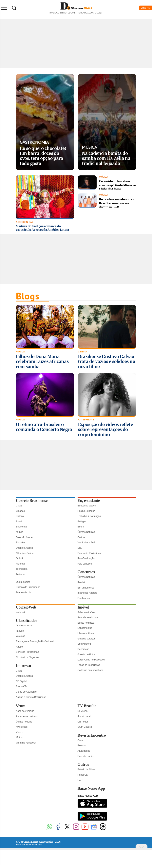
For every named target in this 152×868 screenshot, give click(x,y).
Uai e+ (81, 780)
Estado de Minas (87, 769)
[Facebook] (58, 830)
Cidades (20, 511)
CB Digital (21, 681)
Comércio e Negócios (27, 657)
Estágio (82, 521)
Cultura (81, 537)
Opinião (20, 558)
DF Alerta (83, 711)
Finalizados (84, 598)
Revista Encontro (92, 735)
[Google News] (94, 830)
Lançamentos (85, 628)
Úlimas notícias (86, 633)
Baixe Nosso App (91, 788)
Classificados (26, 620)
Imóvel (83, 607)
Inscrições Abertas (87, 593)
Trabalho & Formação (89, 516)
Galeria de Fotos (86, 654)
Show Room (84, 644)
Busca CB (21, 686)
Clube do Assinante (26, 692)
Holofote (20, 564)
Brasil (19, 521)
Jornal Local (84, 716)
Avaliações (22, 727)
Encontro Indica (86, 756)
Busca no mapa (86, 623)
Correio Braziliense (32, 501)
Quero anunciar (24, 625)
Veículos (20, 636)
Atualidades (84, 751)
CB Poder (83, 722)
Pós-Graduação (86, 558)
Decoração (83, 649)
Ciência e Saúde (25, 553)
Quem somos (23, 582)
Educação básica (87, 506)
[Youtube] (85, 830)
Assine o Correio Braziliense (31, 697)
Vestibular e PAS (86, 542)
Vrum (21, 706)
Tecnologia (22, 569)
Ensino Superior (86, 511)
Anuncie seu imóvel (88, 617)
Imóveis (20, 631)
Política (20, 516)
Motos (19, 737)
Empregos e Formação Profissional (35, 641)
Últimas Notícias (86, 532)
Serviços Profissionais (28, 652)
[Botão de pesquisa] (14, 8)
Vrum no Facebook (26, 743)
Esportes (21, 542)
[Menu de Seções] (4, 8)
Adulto (19, 647)
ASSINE (146, 8)
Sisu (80, 548)
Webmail (20, 612)
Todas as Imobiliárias (89, 665)
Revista (82, 745)
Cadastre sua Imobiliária (91, 670)
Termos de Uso (24, 592)
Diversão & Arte (24, 537)
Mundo (20, 532)
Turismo (20, 574)
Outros (83, 764)
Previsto (82, 582)
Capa (19, 506)
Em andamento (86, 588)
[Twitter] (67, 830)
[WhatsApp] (49, 830)
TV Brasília (87, 706)
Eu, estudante (89, 501)
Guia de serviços (87, 639)
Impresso (23, 666)
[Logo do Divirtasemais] (76, 11)
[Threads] (103, 830)
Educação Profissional (89, 553)
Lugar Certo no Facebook (91, 660)
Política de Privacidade (28, 587)
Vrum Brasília (85, 727)
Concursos (86, 572)
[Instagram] (76, 830)
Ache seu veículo (25, 711)
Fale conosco (85, 564)
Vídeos (20, 732)
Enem (81, 527)
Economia (21, 527)
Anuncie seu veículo (27, 716)
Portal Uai (83, 775)
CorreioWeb (26, 607)
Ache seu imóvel (86, 612)
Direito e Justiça (24, 548)
